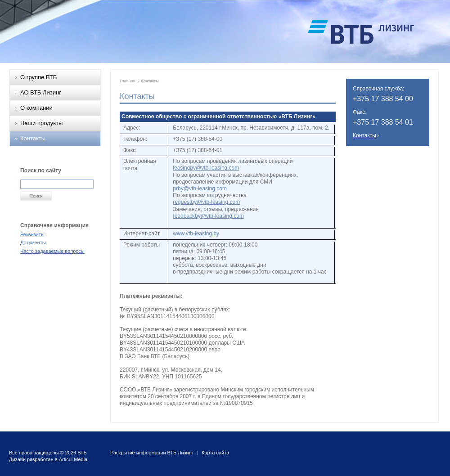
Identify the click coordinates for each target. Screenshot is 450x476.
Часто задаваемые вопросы (52, 251)
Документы (33, 242)
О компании (36, 108)
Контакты (33, 138)
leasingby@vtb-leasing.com (206, 168)
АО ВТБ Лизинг (41, 92)
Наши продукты (41, 123)
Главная (127, 81)
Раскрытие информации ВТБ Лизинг (152, 453)
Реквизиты (32, 234)
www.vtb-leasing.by (196, 234)
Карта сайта (215, 453)
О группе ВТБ (38, 77)
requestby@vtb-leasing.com (206, 202)
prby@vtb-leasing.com (200, 189)
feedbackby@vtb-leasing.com (208, 216)
